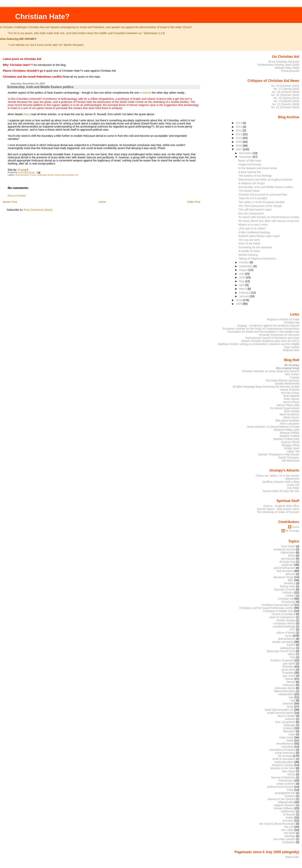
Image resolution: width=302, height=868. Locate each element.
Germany (288, 667)
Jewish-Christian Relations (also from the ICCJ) (270, 341)
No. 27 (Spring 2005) (286, 89)
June (242, 277)
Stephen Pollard (289, 436)
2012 (239, 130)
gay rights (289, 663)
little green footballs (287, 421)
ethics (292, 654)
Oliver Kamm (291, 417)
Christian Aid (292, 322)
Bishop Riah (288, 586)
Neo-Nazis (289, 771)
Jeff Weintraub (290, 461)
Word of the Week (249, 243)
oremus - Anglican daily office (281, 506)
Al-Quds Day (287, 562)
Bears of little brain (250, 161)
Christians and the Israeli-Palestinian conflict (266, 608)
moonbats (287, 747)
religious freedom (284, 805)
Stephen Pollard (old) (286, 439)
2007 (239, 149)
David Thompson (289, 458)
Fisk (293, 657)
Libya (292, 734)
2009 (239, 142)
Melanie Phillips (290, 433)
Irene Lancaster (290, 424)
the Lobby (287, 830)
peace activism (286, 784)
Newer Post (10, 202)
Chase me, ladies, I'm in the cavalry (277, 476)
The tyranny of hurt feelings (255, 176)
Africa (292, 556)
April (242, 285)
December (246, 153)
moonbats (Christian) (282, 750)
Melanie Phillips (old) (286, 430)
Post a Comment (17, 196)
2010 (239, 138)
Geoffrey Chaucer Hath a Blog (281, 482)
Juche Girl (293, 485)
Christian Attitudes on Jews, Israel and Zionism (271, 371)
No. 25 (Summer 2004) (285, 95)
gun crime (289, 676)
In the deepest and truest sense (258, 168)
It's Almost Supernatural (285, 408)
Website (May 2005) (287, 68)
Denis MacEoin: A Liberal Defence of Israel (273, 427)
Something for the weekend (255, 247)
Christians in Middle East (278, 611)
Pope (290, 790)
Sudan (290, 818)
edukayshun (288, 648)
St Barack (289, 814)
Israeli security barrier (280, 713)
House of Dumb (290, 390)
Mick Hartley (292, 411)
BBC (291, 580)
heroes (291, 682)
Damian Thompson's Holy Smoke (279, 454)
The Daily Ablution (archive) (282, 380)
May (242, 281)
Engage (23, 170)
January (244, 296)
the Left (289, 827)
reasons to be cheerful (281, 799)
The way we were (249, 240)
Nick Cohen (292, 374)
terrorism (288, 821)
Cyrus (33, 175)
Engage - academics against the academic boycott (268, 326)
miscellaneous (285, 744)
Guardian (288, 673)
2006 (239, 300)
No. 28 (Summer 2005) (285, 86)
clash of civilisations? (282, 617)
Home (102, 202)
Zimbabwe (289, 842)
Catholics (288, 593)
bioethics (290, 583)
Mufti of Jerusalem (284, 759)
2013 (239, 127)
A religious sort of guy (252, 183)
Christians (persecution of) (277, 605)
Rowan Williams (284, 808)
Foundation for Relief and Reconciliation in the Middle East (263, 332)
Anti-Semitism (22, 175)
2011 (239, 134)
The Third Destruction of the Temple (260, 206)
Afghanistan (288, 552)
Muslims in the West (283, 768)
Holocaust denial (46, 175)
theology (290, 836)
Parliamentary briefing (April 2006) (278, 65)
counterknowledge (284, 626)
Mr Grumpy (292, 531)
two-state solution (284, 839)
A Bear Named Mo (250, 172)
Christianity (288, 602)
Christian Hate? (42, 16)
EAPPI (291, 645)
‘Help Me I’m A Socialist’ (253, 198)
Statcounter (292, 857)
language (289, 725)
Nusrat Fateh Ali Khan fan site (281, 491)
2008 (239, 146)
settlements (288, 811)
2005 (239, 304)
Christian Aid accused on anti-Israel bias (263, 195)
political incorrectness (280, 787)
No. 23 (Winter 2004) (286, 101)
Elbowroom (292, 479)
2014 (239, 123)
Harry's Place (291, 402)
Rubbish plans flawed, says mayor (259, 236)
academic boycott (284, 549)
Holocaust (289, 685)
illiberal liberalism (285, 691)
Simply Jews (292, 448)
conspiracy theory (284, 623)
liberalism (289, 731)
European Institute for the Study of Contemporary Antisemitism (261, 329)
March (243, 289)
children (290, 596)
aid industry (288, 559)
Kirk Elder (293, 488)
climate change (286, 620)
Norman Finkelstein (283, 777)
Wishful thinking (248, 255)
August (244, 270)
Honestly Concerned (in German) (279, 335)
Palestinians (286, 781)
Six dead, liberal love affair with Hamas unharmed (269, 221)
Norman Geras (290, 393)
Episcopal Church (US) (281, 651)
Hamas (289, 679)
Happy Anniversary (250, 164)
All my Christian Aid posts (284, 62)
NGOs (291, 774)
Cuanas (294, 377)
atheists (290, 574)
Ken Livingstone (285, 722)
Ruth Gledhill (291, 396)
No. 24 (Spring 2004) (286, 98)
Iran (291, 697)
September (246, 266)
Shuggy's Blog (290, 445)
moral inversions (285, 753)
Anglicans (288, 565)
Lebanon (288, 728)
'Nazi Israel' (288, 546)
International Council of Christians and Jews (272, 338)
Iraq (293, 700)
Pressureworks (290, 71)
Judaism (290, 719)
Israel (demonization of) (66, 175)
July (242, 274)
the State (290, 833)
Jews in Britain (286, 716)
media (290, 740)
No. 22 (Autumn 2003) (286, 104)
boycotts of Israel (285, 589)
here (26, 114)
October (244, 262)
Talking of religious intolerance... (258, 259)
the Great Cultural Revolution (277, 824)
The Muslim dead (249, 191)
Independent (286, 694)
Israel (290, 707)
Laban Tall (293, 451)
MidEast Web (291, 350)
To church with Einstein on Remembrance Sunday (269, 217)
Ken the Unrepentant (251, 213)
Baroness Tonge (284, 577)
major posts (286, 737)
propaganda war (285, 793)
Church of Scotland (283, 614)
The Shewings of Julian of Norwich (278, 512)
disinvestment (287, 639)
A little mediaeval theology (254, 232)
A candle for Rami (249, 251)
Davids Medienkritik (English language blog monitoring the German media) (266, 385)
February (245, 293)
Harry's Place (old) (288, 405)
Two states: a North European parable (262, 202)
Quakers (290, 796)
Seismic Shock (290, 442)
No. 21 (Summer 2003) (285, 107)
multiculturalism (284, 762)
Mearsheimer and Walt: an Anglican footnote (266, 180)
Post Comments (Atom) (38, 210)
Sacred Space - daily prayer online (278, 509)
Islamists (288, 703)
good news (288, 670)
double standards (283, 642)
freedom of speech (282, 660)
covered (146, 93)
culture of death (286, 633)
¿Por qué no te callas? (252, 228)
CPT (292, 630)
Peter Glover (292, 399)
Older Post (194, 202)
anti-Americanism (284, 568)
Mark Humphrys (289, 414)
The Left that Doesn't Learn (255, 210)
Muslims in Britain (283, 765)
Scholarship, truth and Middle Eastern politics (266, 187)
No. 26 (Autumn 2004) (286, 92)
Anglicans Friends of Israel (283, 319)
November (246, 157)
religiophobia (286, 802)
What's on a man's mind (253, 225)
